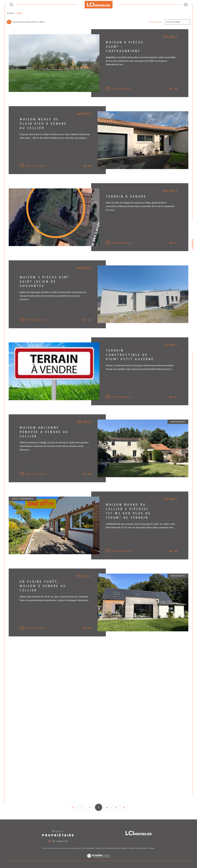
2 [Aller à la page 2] (90, 807)
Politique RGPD (141, 848)
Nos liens (131, 848)
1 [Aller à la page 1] (81, 807)
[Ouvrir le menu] (186, 5)
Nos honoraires (88, 848)
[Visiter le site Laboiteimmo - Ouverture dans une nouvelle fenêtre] (98, 859)
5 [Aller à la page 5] (116, 807)
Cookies (152, 849)
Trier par (156, 22)
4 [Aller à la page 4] (107, 807)
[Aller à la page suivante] (124, 807)
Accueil (10, 13)
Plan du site (100, 848)
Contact (193, 244)
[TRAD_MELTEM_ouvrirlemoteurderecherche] (11, 5)
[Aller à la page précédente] (73, 807)
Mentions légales (113, 848)
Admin (123, 848)
